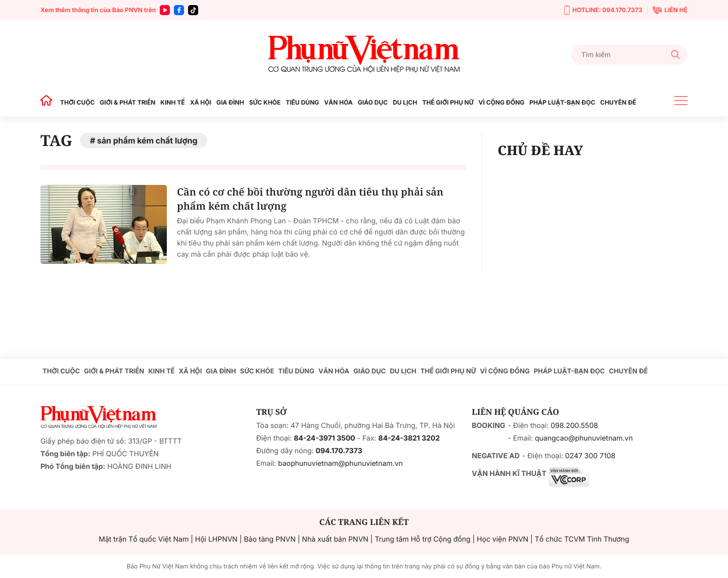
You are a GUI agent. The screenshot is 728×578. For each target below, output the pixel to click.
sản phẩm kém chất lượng (147, 140)
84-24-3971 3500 (324, 438)
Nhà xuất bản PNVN (335, 539)
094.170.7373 (339, 451)
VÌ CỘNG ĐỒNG (502, 102)
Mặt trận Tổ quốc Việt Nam (144, 539)
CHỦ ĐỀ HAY (540, 150)
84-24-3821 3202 (409, 438)
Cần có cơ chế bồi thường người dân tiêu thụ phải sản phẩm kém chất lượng (310, 199)
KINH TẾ (172, 102)
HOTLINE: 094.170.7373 (603, 10)
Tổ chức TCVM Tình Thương (582, 539)
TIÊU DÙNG (302, 102)
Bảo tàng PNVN (269, 539)
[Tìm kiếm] (629, 55)
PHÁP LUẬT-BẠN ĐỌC (562, 102)
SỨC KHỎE (265, 102)
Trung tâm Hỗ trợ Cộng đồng (422, 539)
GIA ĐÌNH (230, 102)
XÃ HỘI (201, 102)
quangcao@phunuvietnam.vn (584, 438)
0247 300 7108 (590, 456)
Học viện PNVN (503, 539)
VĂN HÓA (338, 102)
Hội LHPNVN (216, 539)
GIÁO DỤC (373, 102)
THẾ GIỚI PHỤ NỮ (448, 102)
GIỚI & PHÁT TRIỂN (127, 102)
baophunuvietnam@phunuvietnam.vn (340, 464)
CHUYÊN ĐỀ (618, 102)
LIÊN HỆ (670, 10)
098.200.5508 (574, 426)
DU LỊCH (405, 102)
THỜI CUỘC (77, 102)
